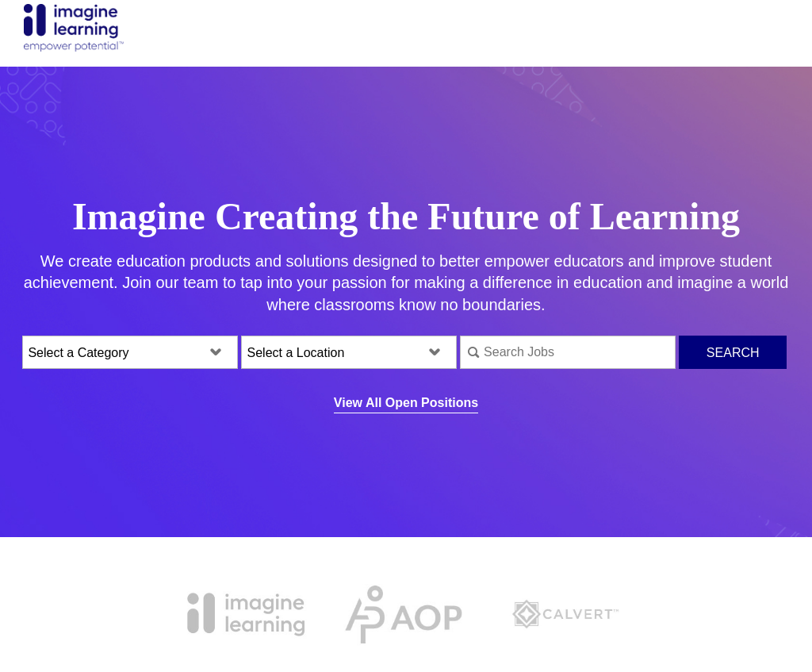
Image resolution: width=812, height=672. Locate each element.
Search (733, 353)
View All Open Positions (406, 403)
